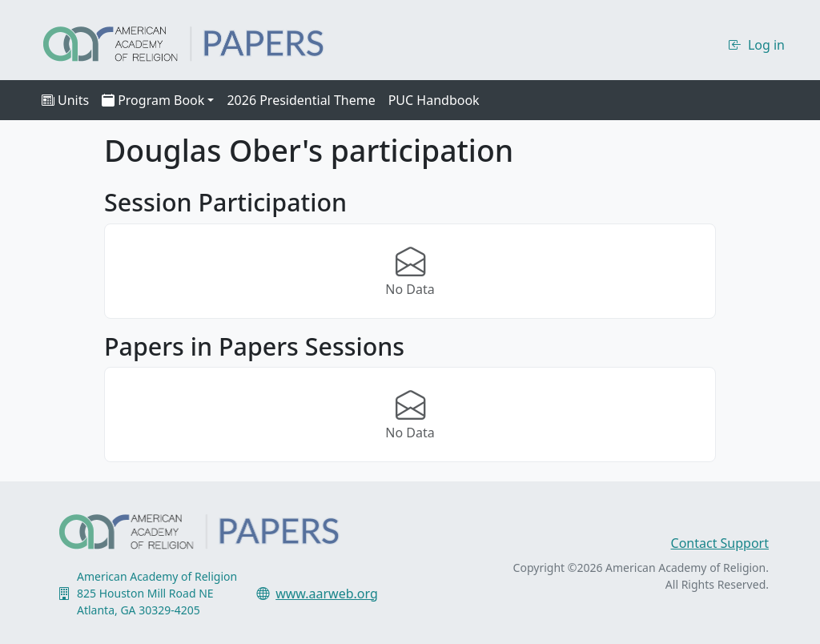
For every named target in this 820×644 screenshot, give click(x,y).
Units (65, 100)
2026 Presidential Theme (301, 100)
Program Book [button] (153, 100)
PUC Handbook (434, 100)
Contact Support (720, 543)
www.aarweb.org (327, 594)
